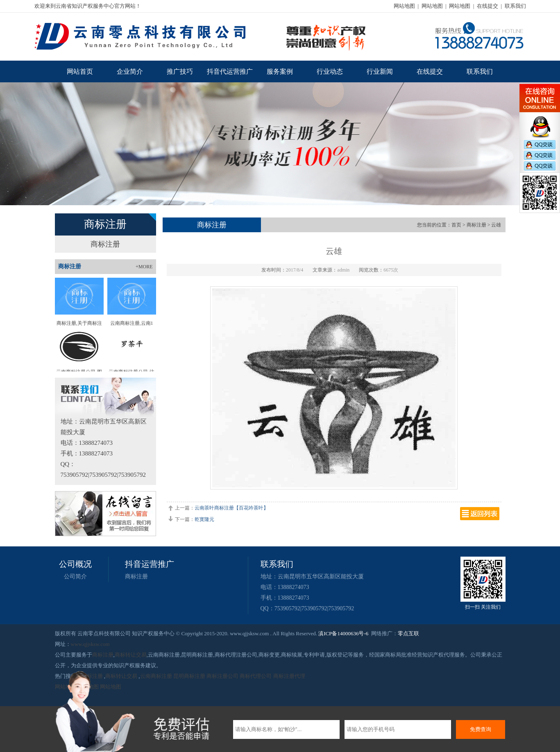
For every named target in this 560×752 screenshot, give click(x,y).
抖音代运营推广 (230, 71)
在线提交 (487, 6)
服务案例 (280, 71)
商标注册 (105, 244)
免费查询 (481, 729)
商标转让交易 (131, 655)
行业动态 (330, 71)
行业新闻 (380, 71)
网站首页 (80, 71)
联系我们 (515, 6)
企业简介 (130, 71)
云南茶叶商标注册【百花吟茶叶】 (231, 508)
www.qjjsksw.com (90, 644)
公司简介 (75, 576)
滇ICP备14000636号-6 (343, 633)
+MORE (144, 267)
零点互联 (408, 633)
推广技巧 (180, 71)
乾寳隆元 (204, 519)
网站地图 (404, 6)
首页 (456, 225)
